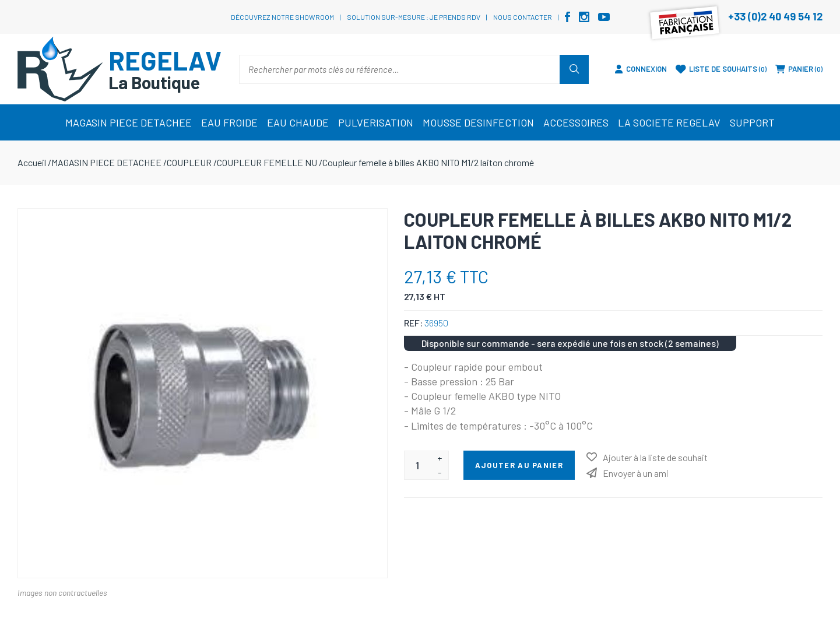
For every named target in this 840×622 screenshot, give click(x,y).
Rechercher (574, 69)
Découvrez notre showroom (282, 17)
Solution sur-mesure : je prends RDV (414, 17)
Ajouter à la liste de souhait (655, 457)
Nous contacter (523, 17)
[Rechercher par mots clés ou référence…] (400, 69)
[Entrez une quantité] (418, 465)
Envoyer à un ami (636, 473)
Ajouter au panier (519, 465)
